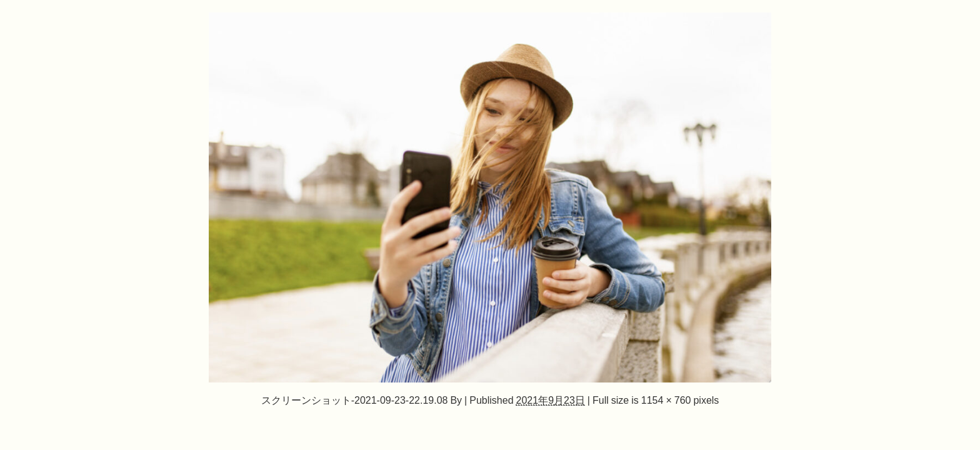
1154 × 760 (666, 400)
